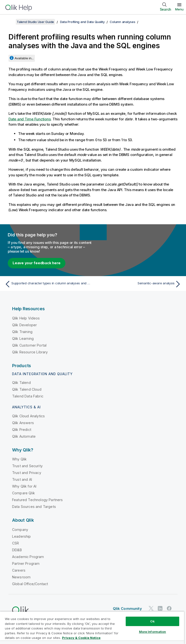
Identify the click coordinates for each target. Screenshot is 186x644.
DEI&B (17, 550)
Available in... (24, 58)
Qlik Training (22, 332)
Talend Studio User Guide (35, 22)
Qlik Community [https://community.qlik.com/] (127, 609)
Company (20, 530)
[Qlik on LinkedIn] (160, 609)
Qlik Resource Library (30, 352)
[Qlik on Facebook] (169, 609)
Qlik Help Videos (26, 318)
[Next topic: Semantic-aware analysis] (139, 284)
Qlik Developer (24, 325)
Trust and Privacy (27, 473)
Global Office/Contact (30, 584)
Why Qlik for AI (24, 486)
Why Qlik (19, 459)
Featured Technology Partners (37, 500)
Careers (19, 570)
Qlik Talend (21, 383)
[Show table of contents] (10, 22)
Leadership (22, 536)
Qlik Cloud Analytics (28, 416)
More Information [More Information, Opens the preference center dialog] (153, 632)
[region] (92, 628)
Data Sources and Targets (34, 507)
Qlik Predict (22, 430)
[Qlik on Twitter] (151, 609)
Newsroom (21, 577)
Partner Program (26, 563)
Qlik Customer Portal (29, 345)
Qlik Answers (23, 423)
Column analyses (122, 22)
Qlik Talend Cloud (27, 389)
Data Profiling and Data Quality (82, 22)
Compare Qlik (23, 493)
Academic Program (28, 557)
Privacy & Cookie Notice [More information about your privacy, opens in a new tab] (81, 638)
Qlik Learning (23, 338)
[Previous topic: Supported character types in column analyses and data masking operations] (47, 284)
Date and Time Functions (30, 119)
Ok (152, 621)
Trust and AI (22, 479)
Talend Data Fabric (28, 396)
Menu (179, 9)
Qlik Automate (24, 436)
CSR (15, 543)
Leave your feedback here (37, 263)
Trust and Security (27, 466)
